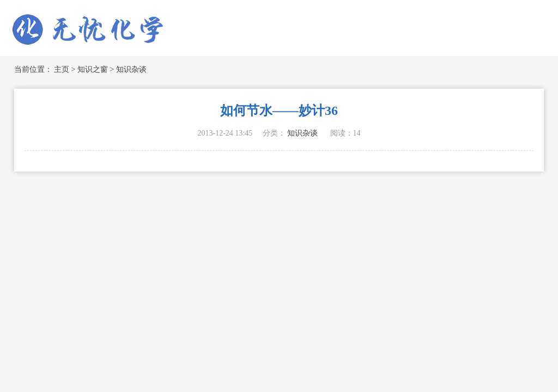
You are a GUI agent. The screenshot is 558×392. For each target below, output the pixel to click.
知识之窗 (93, 69)
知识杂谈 (131, 69)
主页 (62, 69)
